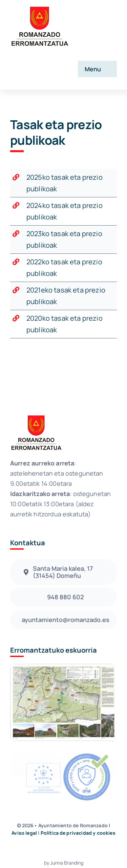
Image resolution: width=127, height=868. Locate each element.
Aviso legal (24, 833)
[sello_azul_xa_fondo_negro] (63, 754)
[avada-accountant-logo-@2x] (39, 7)
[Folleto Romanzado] (63, 667)
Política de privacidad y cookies (78, 833)
